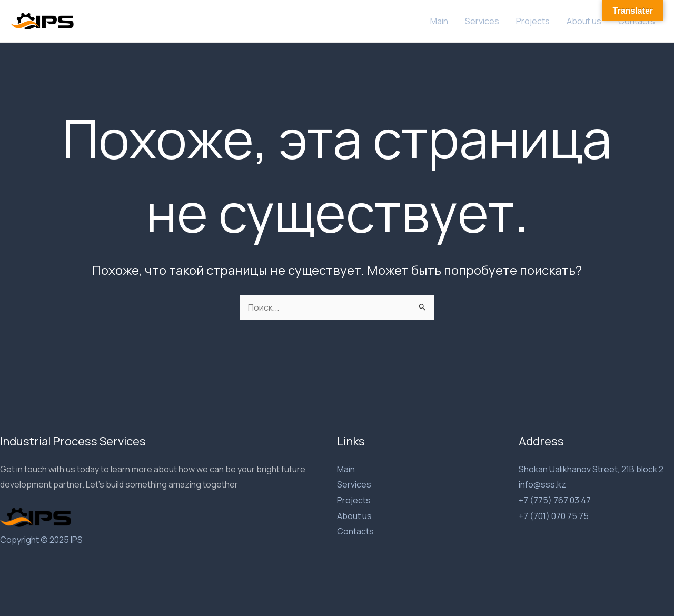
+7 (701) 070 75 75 (554, 516)
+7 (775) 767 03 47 (555, 500)
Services (482, 21)
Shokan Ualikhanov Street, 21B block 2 (591, 469)
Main (439, 21)
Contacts (637, 21)
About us (584, 21)
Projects (533, 21)
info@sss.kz (542, 484)
